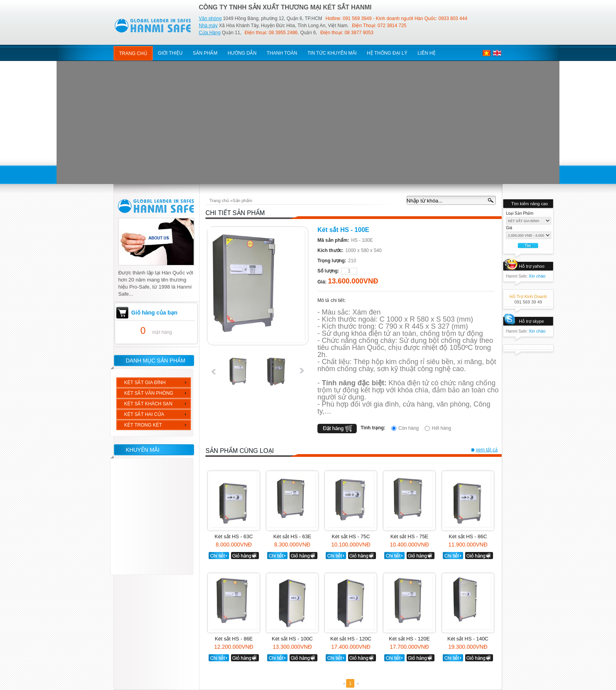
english (497, 53)
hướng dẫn (242, 53)
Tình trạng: (373, 428)
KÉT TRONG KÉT (143, 425)
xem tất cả (487, 450)
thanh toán (282, 53)
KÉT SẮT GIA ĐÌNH (145, 383)
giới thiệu (170, 53)
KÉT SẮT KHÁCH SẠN (148, 404)
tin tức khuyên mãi (332, 53)
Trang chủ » (221, 201)
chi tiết (219, 556)
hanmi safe (157, 206)
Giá (509, 228)
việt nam (487, 53)
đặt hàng (337, 429)
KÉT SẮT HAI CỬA (144, 414)
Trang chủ (133, 53)
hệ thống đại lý (387, 53)
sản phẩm (205, 53)
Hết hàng (441, 428)
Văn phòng (210, 18)
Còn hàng (409, 428)
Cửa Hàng (210, 33)
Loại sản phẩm (520, 213)
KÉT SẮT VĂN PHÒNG (149, 393)
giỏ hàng (245, 556)
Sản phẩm (242, 201)
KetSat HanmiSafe (153, 24)
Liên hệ (427, 53)
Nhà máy (208, 26)
